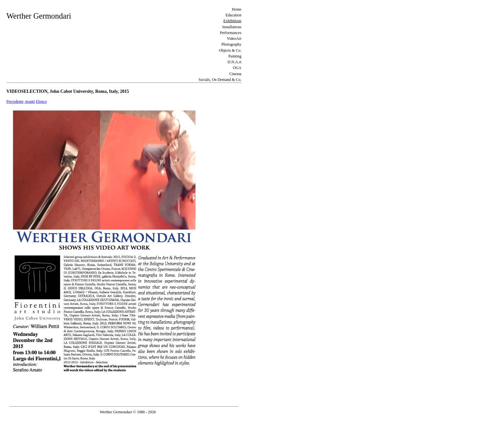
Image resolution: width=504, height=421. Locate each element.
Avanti (30, 101)
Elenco (41, 101)
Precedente (15, 101)
